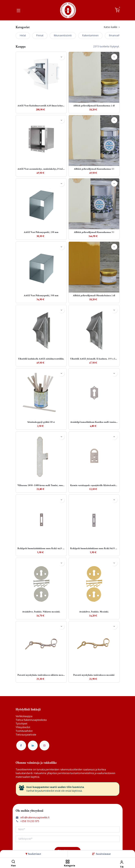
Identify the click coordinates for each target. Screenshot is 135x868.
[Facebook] (21, 746)
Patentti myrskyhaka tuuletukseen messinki (94, 675)
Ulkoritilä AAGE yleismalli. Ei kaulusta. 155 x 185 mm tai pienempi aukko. (94, 359)
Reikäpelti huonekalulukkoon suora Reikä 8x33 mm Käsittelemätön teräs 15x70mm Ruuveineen (94, 548)
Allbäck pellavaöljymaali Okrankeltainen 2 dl (94, 295)
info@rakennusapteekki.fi (35, 817)
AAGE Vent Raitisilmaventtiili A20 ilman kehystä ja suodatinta (41, 106)
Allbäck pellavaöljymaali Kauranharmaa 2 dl (94, 106)
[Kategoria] (67, 862)
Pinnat (40, 35)
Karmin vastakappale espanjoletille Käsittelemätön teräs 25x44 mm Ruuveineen (94, 485)
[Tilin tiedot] (122, 862)
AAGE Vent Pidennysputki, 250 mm (41, 232)
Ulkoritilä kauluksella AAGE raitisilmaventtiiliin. (41, 359)
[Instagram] (44, 746)
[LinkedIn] (33, 746)
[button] (103, 854)
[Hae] (13, 862)
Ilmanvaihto (116, 35)
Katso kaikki (112, 27)
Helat (23, 35)
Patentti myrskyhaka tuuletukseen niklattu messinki (41, 675)
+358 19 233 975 (30, 821)
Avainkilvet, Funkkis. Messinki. (94, 612)
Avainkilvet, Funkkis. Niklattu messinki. (41, 612)
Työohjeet (21, 724)
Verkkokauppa (24, 716)
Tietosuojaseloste (26, 735)
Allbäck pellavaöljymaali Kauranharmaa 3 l (94, 232)
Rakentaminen (90, 35)
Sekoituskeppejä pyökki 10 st (41, 422)
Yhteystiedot (23, 727)
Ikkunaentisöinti (63, 35)
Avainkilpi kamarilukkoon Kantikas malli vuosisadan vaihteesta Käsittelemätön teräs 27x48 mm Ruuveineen (94, 422)
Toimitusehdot (24, 731)
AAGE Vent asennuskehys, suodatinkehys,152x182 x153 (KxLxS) (41, 169)
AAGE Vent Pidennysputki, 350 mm (41, 295)
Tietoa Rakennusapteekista (31, 720)
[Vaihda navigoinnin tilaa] (19, 10)
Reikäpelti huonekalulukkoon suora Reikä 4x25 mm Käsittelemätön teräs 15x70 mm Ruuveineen (41, 548)
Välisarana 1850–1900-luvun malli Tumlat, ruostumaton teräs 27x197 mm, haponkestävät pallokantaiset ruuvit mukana (41, 485)
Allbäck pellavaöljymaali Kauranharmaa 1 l (94, 169)
